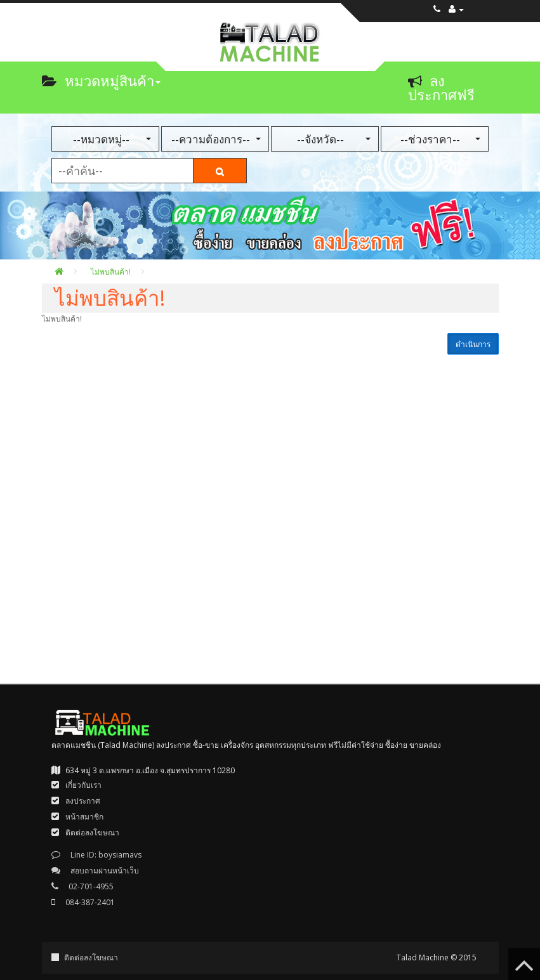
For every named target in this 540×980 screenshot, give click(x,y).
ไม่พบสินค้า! (111, 272)
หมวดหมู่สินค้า (101, 81)
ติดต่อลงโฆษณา (91, 957)
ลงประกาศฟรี (441, 88)
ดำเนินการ (473, 344)
